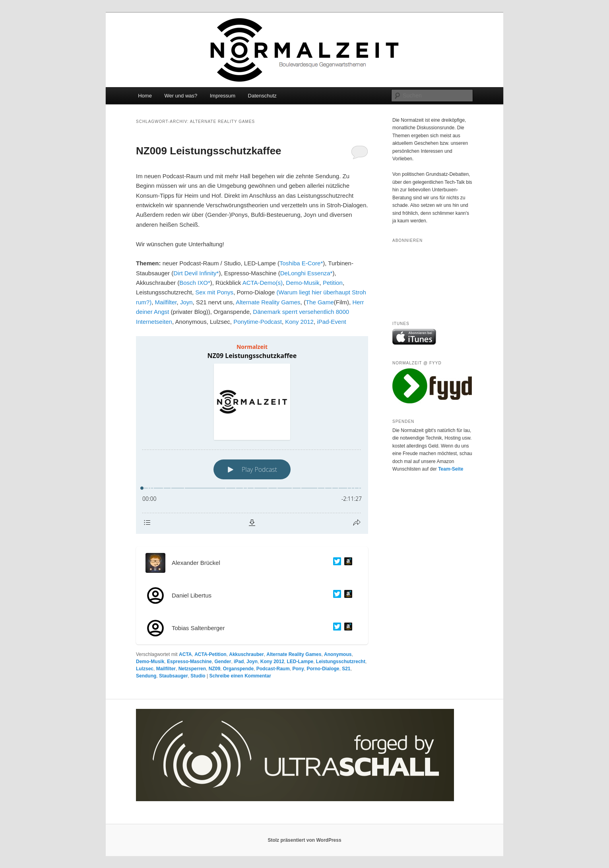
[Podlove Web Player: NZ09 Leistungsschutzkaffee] (252, 435)
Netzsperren (192, 669)
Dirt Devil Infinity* (196, 273)
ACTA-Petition (210, 654)
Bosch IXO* (195, 283)
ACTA (185, 654)
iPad (239, 662)
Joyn (186, 302)
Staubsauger (174, 676)
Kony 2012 (299, 322)
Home (145, 96)
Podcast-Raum (273, 669)
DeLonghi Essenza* (306, 273)
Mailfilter (166, 302)
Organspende (238, 669)
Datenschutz (262, 96)
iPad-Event (331, 322)
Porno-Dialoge (323, 669)
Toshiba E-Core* (301, 263)
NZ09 (214, 669)
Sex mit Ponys (214, 292)
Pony (298, 669)
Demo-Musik (303, 283)
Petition (333, 283)
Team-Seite (451, 469)
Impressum (223, 96)
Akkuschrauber (246, 654)
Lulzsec (145, 669)
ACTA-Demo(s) (263, 283)
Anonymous (338, 654)
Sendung (146, 676)
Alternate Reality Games (268, 302)
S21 (346, 669)
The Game (320, 302)
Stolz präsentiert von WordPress (304, 840)
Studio (198, 676)
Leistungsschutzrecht (341, 662)
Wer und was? (181, 96)
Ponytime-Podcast (258, 322)
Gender (223, 662)
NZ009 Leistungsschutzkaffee (209, 151)
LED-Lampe (300, 662)
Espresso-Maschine (189, 662)
